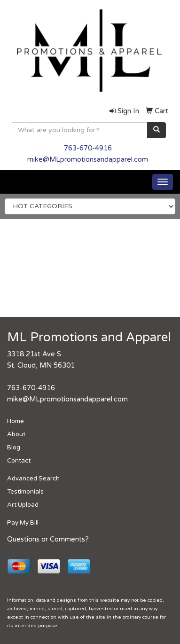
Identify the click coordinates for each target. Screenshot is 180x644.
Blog (14, 448)
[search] (157, 130)
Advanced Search (33, 479)
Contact (19, 461)
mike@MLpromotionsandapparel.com (88, 160)
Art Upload (23, 505)
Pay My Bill (23, 523)
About (16, 434)
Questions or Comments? (48, 539)
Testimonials (25, 492)
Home (16, 421)
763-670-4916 (88, 148)
